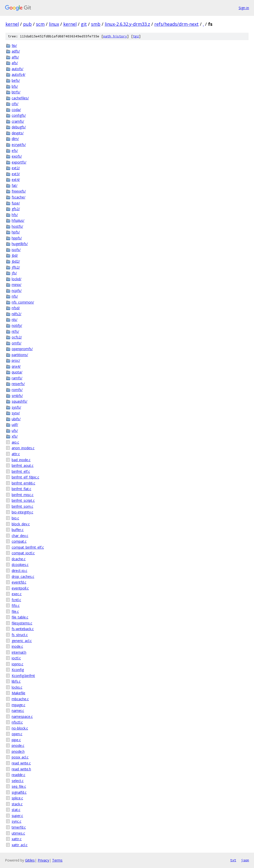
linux (54, 24)
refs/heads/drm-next (176, 24)
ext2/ (16, 168)
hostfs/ (17, 226)
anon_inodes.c (23, 448)
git (84, 24)
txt (233, 860)
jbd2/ (16, 261)
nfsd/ (16, 308)
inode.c (17, 646)
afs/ (15, 63)
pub (27, 24)
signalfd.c (19, 792)
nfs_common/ (23, 302)
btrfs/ (16, 92)
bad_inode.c (21, 460)
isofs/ (16, 250)
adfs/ (16, 51)
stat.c (16, 810)
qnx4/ (16, 366)
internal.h (19, 652)
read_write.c (21, 763)
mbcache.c (20, 699)
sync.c (16, 821)
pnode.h (18, 751)
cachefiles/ (20, 98)
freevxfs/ (19, 191)
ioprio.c (17, 664)
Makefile (18, 693)
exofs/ (17, 156)
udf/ (15, 425)
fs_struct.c (20, 635)
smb (96, 24)
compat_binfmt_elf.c (28, 547)
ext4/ (16, 180)
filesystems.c (22, 623)
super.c (17, 816)
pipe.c (16, 740)
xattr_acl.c (20, 845)
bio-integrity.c (22, 512)
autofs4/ (18, 74)
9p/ (14, 45)
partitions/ (20, 355)
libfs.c (16, 681)
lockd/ (16, 279)
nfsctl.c (17, 722)
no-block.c (20, 728)
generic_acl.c (22, 641)
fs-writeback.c (23, 629)
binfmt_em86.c (23, 483)
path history (115, 36)
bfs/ (15, 86)
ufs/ (15, 431)
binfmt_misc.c (23, 495)
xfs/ (15, 436)
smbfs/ (17, 396)
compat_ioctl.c (23, 553)
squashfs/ (19, 401)
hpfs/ (16, 232)
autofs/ (17, 69)
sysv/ (16, 413)
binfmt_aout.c (23, 465)
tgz (136, 36)
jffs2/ (16, 267)
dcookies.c (20, 565)
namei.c (18, 711)
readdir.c (18, 775)
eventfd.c (19, 582)
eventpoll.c (20, 588)
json (245, 860)
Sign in (244, 8)
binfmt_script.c (23, 500)
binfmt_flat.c (21, 489)
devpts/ (18, 133)
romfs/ (17, 390)
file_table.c (20, 617)
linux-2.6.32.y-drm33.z (127, 24)
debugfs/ (19, 127)
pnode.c (18, 745)
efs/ (15, 151)
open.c (17, 734)
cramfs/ (18, 121)
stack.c (17, 804)
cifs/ (15, 104)
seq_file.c (19, 786)
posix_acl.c (20, 757)
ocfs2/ (17, 337)
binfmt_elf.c (21, 471)
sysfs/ (16, 407)
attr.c (16, 454)
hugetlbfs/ (20, 244)
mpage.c (18, 705)
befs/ (16, 80)
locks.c (17, 687)
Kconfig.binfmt (23, 676)
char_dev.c (20, 536)
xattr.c (17, 839)
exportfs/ (19, 162)
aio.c (15, 442)
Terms (57, 860)
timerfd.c (19, 827)
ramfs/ (17, 378)
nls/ (15, 320)
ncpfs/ (17, 291)
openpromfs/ (22, 349)
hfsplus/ (18, 220)
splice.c (17, 798)
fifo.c (16, 605)
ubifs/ (16, 419)
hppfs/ (17, 238)
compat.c (19, 541)
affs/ (15, 57)
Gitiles (30, 860)
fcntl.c (16, 600)
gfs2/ (16, 209)
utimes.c (18, 833)
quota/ (17, 372)
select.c (18, 781)
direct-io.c (19, 571)
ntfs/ (15, 331)
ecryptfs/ (19, 145)
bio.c (15, 518)
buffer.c (18, 530)
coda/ (16, 110)
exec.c (17, 594)
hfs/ (15, 215)
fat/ (15, 185)
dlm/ (15, 139)
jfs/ (14, 273)
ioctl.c (16, 658)
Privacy (43, 860)
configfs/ (19, 115)
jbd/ (15, 255)
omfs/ (16, 343)
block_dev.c (21, 524)
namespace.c (22, 716)
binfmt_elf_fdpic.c (25, 477)
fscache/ (18, 197)
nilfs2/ (16, 314)
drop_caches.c (23, 576)
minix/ (16, 285)
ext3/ (16, 174)
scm (40, 24)
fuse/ (16, 203)
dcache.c (19, 559)
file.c (15, 611)
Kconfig (18, 670)
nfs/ (15, 296)
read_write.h (21, 769)
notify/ (17, 325)
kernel (12, 24)
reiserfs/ (18, 384)
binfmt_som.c (22, 506)
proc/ (16, 360)
